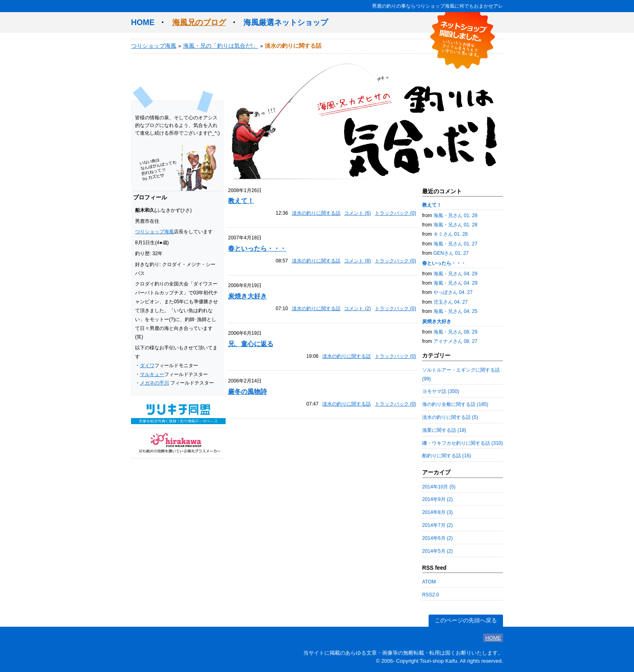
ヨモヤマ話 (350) (441, 391)
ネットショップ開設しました (463, 40)
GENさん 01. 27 (451, 253)
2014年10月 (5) (439, 487)
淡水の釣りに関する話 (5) (450, 417)
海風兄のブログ (199, 22)
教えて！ (241, 201)
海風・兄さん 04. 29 (455, 274)
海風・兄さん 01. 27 (455, 244)
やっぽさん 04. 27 (453, 292)
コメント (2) (357, 309)
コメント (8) (357, 261)
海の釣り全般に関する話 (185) (455, 404)
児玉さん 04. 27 (451, 302)
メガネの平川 (154, 383)
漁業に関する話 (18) (444, 430)
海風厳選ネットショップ (286, 22)
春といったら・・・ (257, 248)
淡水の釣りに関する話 (316, 213)
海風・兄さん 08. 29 (455, 332)
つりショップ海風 (154, 46)
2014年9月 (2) (437, 499)
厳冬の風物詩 (247, 391)
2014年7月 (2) (437, 525)
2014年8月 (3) (437, 512)
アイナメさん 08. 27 (455, 341)
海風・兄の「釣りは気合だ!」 (221, 46)
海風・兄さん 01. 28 (455, 216)
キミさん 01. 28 (451, 234)
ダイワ (147, 366)
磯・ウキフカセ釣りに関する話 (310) (463, 443)
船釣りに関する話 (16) (447, 456)
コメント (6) (357, 213)
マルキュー (152, 374)
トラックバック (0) (395, 213)
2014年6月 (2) (437, 538)
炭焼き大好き (247, 296)
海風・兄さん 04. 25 (455, 311)
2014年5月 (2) (437, 551)
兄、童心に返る (251, 344)
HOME (143, 22)
